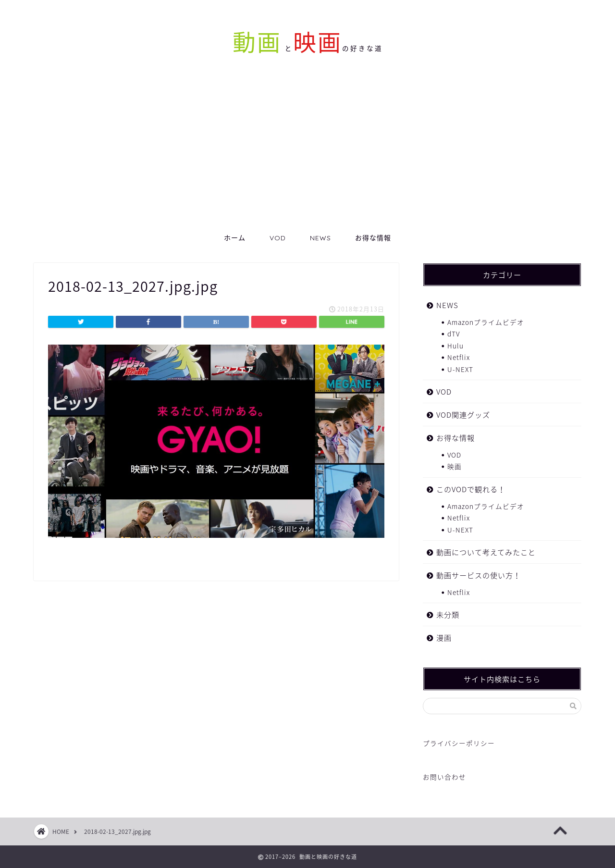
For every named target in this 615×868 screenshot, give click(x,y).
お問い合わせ (444, 777)
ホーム (235, 238)
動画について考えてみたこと (486, 552)
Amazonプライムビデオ (486, 322)
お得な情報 (373, 238)
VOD (278, 238)
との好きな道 (332, 48)
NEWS (320, 238)
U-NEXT (460, 369)
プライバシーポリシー (459, 743)
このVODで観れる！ (471, 489)
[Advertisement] (307, 154)
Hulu (455, 346)
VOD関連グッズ (463, 415)
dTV (454, 334)
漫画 (444, 638)
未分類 (448, 614)
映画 (455, 466)
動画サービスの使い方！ (479, 575)
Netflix (459, 357)
